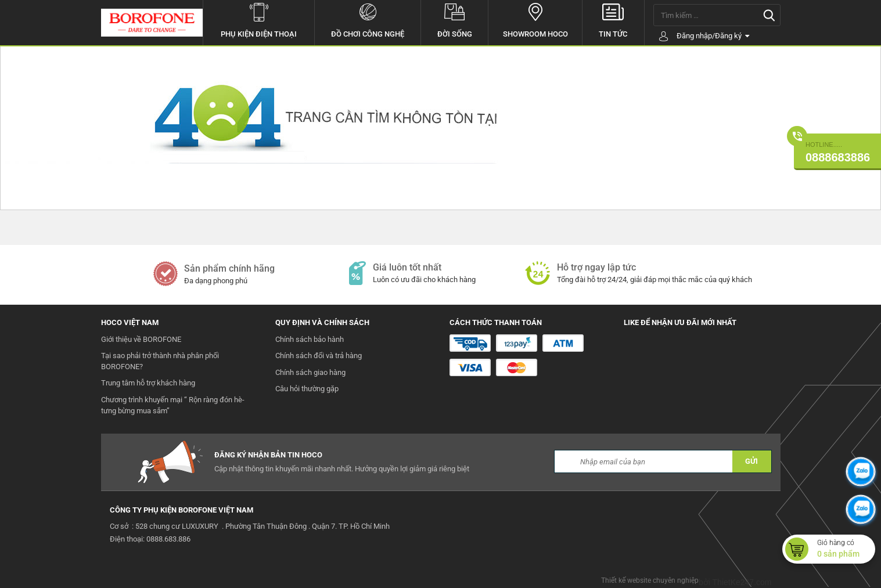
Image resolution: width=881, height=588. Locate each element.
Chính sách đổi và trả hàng (319, 356)
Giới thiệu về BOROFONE (141, 339)
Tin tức (613, 19)
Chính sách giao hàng (310, 372)
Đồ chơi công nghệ (368, 19)
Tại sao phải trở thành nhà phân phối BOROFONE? (160, 361)
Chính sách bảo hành (310, 339)
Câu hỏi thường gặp (307, 389)
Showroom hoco (535, 19)
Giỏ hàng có (846, 549)
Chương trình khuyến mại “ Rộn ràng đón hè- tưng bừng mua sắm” (173, 405)
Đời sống (454, 19)
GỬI (751, 461)
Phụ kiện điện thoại (259, 19)
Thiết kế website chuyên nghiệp (650, 580)
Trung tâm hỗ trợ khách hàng (148, 383)
